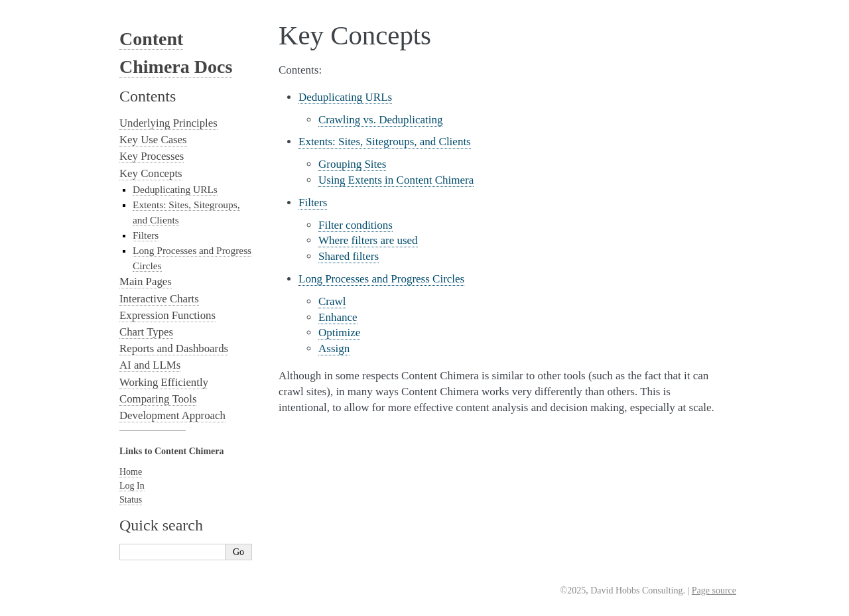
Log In (132, 486)
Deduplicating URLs (345, 97)
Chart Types (146, 332)
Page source (714, 590)
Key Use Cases (153, 140)
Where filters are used (368, 240)
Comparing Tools (158, 399)
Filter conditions (356, 225)
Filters (313, 203)
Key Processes (152, 156)
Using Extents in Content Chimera (396, 180)
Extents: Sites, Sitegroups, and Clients (385, 142)
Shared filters (349, 256)
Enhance (338, 317)
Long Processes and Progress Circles (381, 279)
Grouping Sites (352, 164)
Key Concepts (151, 173)
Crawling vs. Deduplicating (380, 120)
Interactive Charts (159, 299)
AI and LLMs (150, 365)
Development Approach (172, 415)
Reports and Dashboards (174, 348)
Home (131, 472)
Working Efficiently (164, 382)
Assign (334, 348)
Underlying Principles (168, 123)
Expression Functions (167, 315)
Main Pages (146, 281)
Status (131, 500)
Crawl (332, 301)
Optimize (339, 333)
